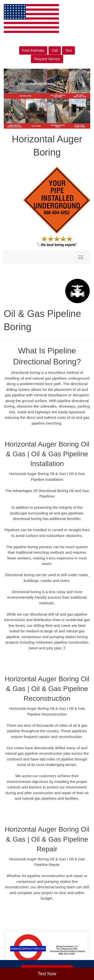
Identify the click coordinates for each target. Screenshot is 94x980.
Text (68, 50)
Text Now (47, 974)
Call (55, 50)
